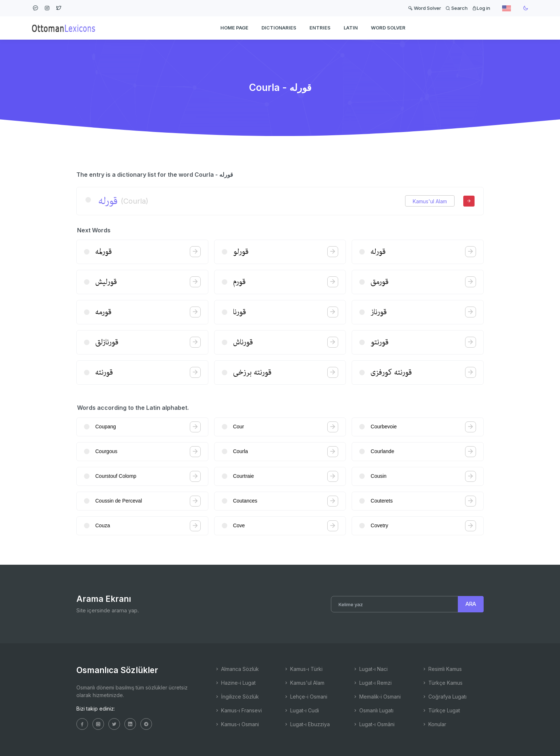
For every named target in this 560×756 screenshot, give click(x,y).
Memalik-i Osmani (377, 697)
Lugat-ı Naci (370, 669)
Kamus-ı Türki (303, 669)
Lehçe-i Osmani (305, 697)
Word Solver (425, 8)
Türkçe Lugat (441, 710)
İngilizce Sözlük (237, 697)
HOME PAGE (234, 28)
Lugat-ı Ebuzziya (307, 724)
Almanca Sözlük (237, 669)
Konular (434, 724)
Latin (351, 28)
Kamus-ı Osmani (237, 724)
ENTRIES (320, 28)
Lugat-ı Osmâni (374, 724)
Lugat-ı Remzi (372, 683)
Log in (481, 8)
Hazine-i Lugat (235, 683)
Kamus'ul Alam (430, 201)
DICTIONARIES (279, 28)
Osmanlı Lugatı (373, 710)
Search (457, 8)
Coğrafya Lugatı (444, 697)
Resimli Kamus (442, 669)
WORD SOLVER (388, 28)
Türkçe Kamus (442, 683)
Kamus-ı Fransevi (238, 710)
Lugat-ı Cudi (301, 710)
